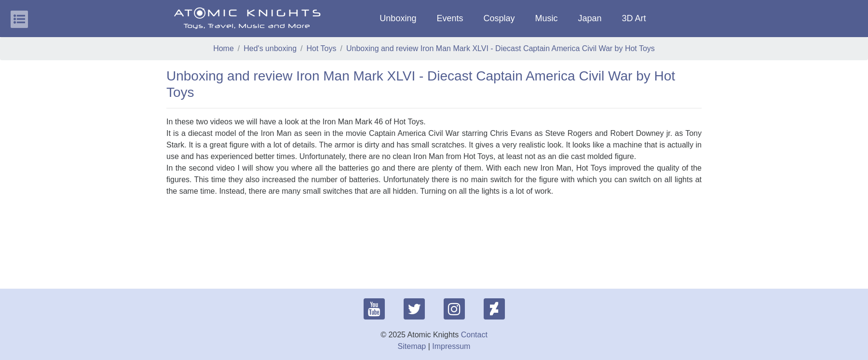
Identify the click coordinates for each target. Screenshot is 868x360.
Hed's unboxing (270, 48)
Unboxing (398, 18)
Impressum (451, 346)
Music (546, 18)
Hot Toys (322, 48)
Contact (474, 335)
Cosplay (499, 18)
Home (224, 48)
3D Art (634, 18)
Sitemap (412, 346)
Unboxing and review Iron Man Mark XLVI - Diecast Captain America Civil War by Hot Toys (501, 48)
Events (450, 18)
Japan (590, 18)
